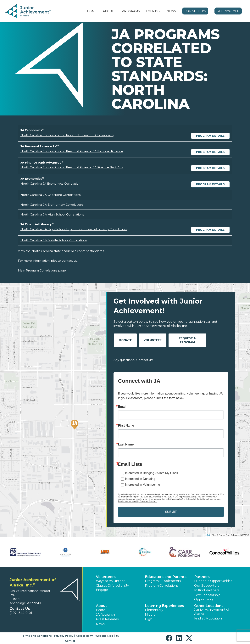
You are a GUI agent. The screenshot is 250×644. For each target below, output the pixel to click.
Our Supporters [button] (207, 586)
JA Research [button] (105, 615)
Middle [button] (150, 615)
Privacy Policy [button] (64, 636)
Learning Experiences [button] (164, 606)
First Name (126, 426)
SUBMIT (171, 512)
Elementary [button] (154, 610)
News (171, 11)
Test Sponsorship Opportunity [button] (207, 597)
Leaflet (207, 535)
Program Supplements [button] (163, 581)
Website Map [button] (104, 636)
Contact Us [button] (20, 609)
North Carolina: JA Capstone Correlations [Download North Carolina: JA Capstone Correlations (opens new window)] (50, 195)
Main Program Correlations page (42, 270)
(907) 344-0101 (21, 613)
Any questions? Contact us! (133, 360)
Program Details (210, 136)
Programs (131, 11)
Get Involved (228, 11)
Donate (125, 340)
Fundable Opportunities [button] (213, 581)
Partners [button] (202, 577)
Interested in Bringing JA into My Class (152, 473)
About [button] (101, 606)
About (108, 11)
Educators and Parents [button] (166, 577)
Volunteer (153, 340)
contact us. (70, 261)
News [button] (100, 624)
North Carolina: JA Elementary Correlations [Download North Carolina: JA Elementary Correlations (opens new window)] (52, 205)
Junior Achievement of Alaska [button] (212, 612)
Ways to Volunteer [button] (110, 581)
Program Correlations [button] (162, 586)
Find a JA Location (208, 618)
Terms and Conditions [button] (36, 636)
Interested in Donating (140, 479)
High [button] (149, 619)
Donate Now (195, 11)
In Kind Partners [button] (207, 590)
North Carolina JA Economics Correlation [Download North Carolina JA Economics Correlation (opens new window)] (50, 184)
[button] (115, 11)
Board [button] (101, 610)
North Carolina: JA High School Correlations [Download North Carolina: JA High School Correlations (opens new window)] (52, 214)
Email (122, 407)
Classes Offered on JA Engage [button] (113, 588)
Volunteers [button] (106, 577)
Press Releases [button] (107, 619)
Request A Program (187, 340)
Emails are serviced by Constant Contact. (138, 501)
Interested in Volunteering (143, 485)
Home (92, 11)
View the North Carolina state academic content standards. (61, 251)
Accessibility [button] (84, 636)
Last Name (126, 445)
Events (152, 11)
